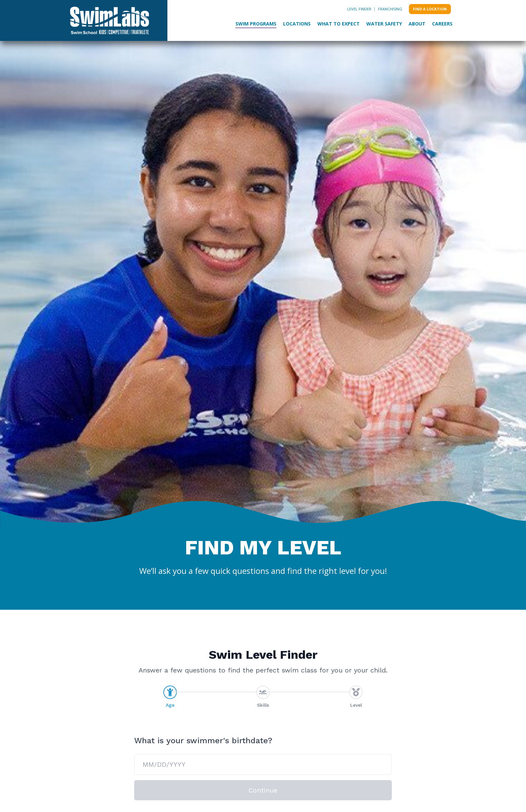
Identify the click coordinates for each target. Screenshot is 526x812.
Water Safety (384, 24)
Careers (442, 24)
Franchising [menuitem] (390, 9)
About (417, 24)
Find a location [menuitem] (430, 9)
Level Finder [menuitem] (359, 9)
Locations (297, 24)
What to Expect (338, 24)
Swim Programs (256, 24)
